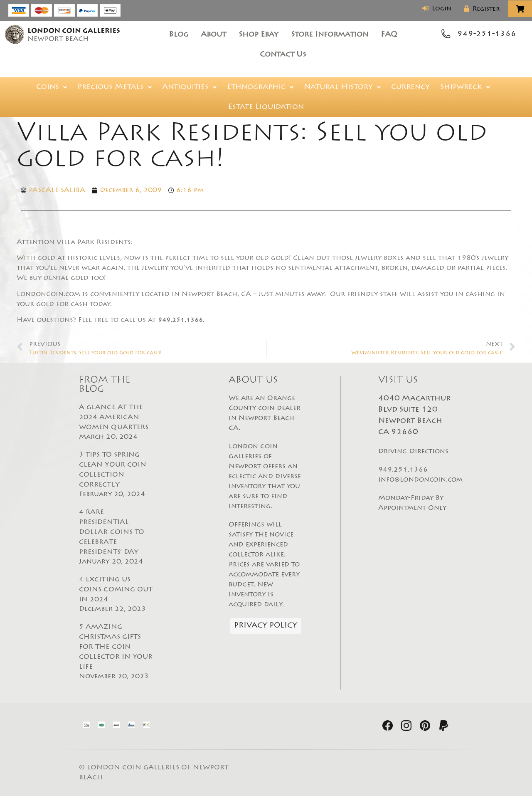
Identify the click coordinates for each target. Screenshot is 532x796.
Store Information (330, 35)
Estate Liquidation (266, 107)
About (213, 35)
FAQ (389, 35)
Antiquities (189, 87)
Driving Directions (413, 452)
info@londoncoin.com (421, 480)
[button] (52, 87)
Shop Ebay (259, 35)
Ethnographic (260, 87)
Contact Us (283, 55)
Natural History (342, 87)
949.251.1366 (403, 470)
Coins (52, 87)
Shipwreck (465, 87)
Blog (179, 35)
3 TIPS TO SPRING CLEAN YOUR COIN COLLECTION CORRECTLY (116, 475)
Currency (410, 87)
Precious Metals (115, 87)
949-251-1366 (487, 35)
